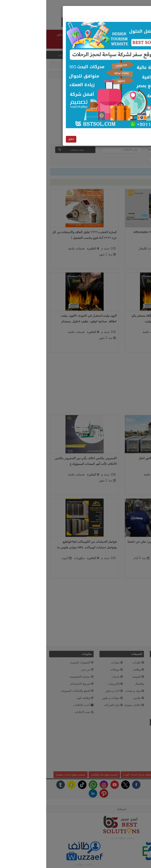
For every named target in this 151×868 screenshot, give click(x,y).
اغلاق (126, 3)
